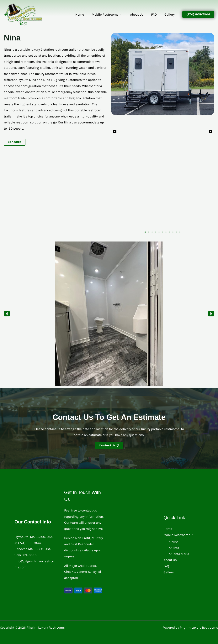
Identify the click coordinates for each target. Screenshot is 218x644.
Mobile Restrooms (111, 14)
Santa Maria (178, 554)
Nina (173, 542)
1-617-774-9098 (25, 555)
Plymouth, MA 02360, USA (34, 537)
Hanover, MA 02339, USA (33, 549)
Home (85, 14)
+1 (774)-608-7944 (28, 543)
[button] (125, 14)
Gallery (170, 14)
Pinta (173, 548)
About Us (140, 14)
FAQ (156, 14)
